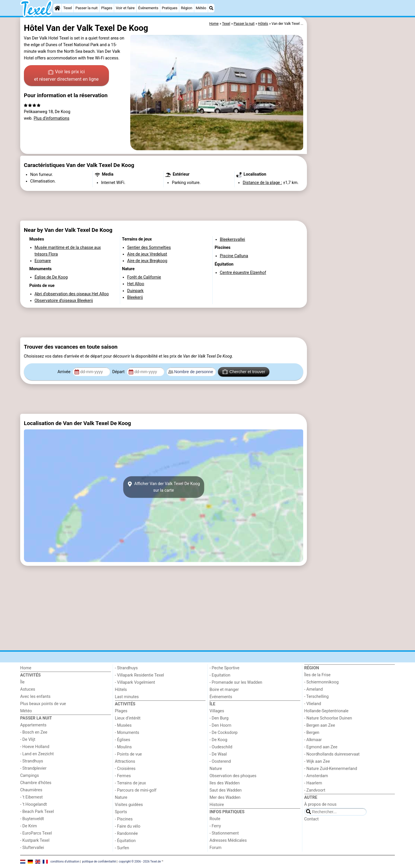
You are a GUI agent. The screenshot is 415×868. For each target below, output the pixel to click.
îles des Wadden (225, 783)
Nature (121, 797)
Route (215, 819)
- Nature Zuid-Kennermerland (331, 769)
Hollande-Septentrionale (327, 711)
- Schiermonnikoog (322, 682)
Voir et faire (125, 8)
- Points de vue (129, 754)
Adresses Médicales (228, 840)
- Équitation (125, 841)
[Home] (57, 8)
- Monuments (127, 733)
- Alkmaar (313, 740)
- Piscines (124, 819)
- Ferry (215, 826)
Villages (217, 711)
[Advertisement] (352, 150)
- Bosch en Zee (34, 732)
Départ (119, 372)
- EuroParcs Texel (36, 833)
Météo (201, 8)
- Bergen (312, 733)
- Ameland (314, 689)
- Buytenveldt (32, 819)
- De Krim (29, 826)
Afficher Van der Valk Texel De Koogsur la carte (163, 487)
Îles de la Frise (317, 675)
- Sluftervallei (32, 848)
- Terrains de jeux (131, 783)
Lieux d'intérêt (128, 718)
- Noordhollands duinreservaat (332, 754)
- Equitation (220, 675)
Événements (148, 8)
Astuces (28, 689)
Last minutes (127, 697)
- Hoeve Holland (35, 747)
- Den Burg (219, 718)
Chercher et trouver (244, 372)
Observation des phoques (233, 776)
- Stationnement (224, 833)
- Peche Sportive (225, 668)
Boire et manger (224, 690)
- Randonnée (127, 834)
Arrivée (65, 372)
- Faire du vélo (128, 826)
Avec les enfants (35, 697)
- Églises (123, 740)
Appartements (33, 725)
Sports (121, 812)
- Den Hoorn (220, 725)
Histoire (217, 805)
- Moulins (123, 747)
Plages (107, 8)
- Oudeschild (221, 747)
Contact (312, 819)
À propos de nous (320, 804)
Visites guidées (129, 805)
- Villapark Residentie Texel (140, 675)
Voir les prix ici (66, 76)
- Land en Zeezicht (37, 754)
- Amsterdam (316, 776)
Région (187, 8)
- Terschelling (317, 697)
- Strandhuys (32, 761)
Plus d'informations (52, 118)
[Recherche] (211, 8)
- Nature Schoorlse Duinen (328, 718)
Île (22, 682)
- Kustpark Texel (35, 840)
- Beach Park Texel (37, 812)
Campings (30, 776)
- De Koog (218, 740)
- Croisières (125, 769)
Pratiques (169, 8)
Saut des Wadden (226, 790)
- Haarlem (313, 783)
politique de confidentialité (99, 862)
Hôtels (121, 690)
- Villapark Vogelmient (135, 682)
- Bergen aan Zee (320, 725)
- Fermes (123, 776)
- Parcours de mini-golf (136, 790)
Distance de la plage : (262, 183)
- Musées (123, 725)
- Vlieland (313, 704)
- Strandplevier (33, 768)
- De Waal (218, 754)
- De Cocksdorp (223, 733)
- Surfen (122, 848)
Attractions (125, 761)
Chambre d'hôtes (36, 783)
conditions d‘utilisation (65, 862)
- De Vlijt (28, 740)
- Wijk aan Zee (317, 761)
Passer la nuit (87, 8)
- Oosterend (220, 761)
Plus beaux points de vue (43, 704)
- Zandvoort (315, 790)
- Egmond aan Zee (321, 747)
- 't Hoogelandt (34, 804)
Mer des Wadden (225, 797)
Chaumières (31, 790)
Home (26, 668)
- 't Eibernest (31, 797)
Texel (68, 8)
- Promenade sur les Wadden (236, 682)
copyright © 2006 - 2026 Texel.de (140, 862)
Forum (215, 848)
